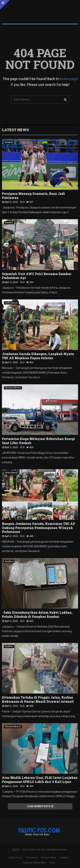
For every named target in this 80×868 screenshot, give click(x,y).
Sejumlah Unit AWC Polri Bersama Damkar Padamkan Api (37, 276)
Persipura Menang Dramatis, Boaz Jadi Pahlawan (33, 196)
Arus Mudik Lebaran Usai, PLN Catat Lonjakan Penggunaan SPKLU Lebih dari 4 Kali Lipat (40, 780)
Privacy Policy (49, 858)
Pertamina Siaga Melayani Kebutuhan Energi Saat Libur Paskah (38, 441)
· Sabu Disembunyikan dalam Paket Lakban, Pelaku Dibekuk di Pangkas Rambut (37, 614)
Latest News (15, 130)
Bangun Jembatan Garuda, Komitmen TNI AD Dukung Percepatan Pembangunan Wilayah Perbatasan (39, 528)
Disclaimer (32, 858)
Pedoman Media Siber (34, 863)
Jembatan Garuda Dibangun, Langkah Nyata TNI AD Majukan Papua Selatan (38, 356)
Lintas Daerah (11, 303)
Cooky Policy (15, 858)
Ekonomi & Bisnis (13, 388)
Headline (9, 142)
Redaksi (64, 858)
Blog (52, 863)
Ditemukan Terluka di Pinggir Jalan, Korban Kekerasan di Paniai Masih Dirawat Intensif (38, 699)
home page (69, 79)
